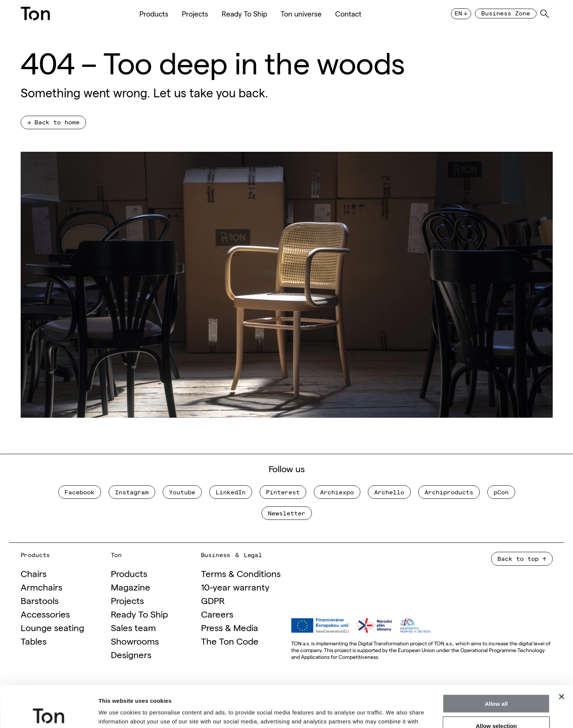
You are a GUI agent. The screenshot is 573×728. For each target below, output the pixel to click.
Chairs (34, 573)
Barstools (40, 600)
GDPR (213, 600)
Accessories (45, 614)
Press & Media (230, 627)
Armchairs (42, 587)
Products (154, 14)
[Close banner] (561, 655)
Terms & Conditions (241, 573)
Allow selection (496, 684)
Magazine (131, 587)
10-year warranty (235, 587)
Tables (34, 641)
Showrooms (135, 641)
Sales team (133, 627)
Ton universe (301, 14)
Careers (217, 614)
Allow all (496, 662)
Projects (195, 14)
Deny (497, 706)
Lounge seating (52, 627)
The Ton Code (230, 641)
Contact (348, 14)
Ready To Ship (244, 14)
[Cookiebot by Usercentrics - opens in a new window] (49, 713)
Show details (394, 713)
